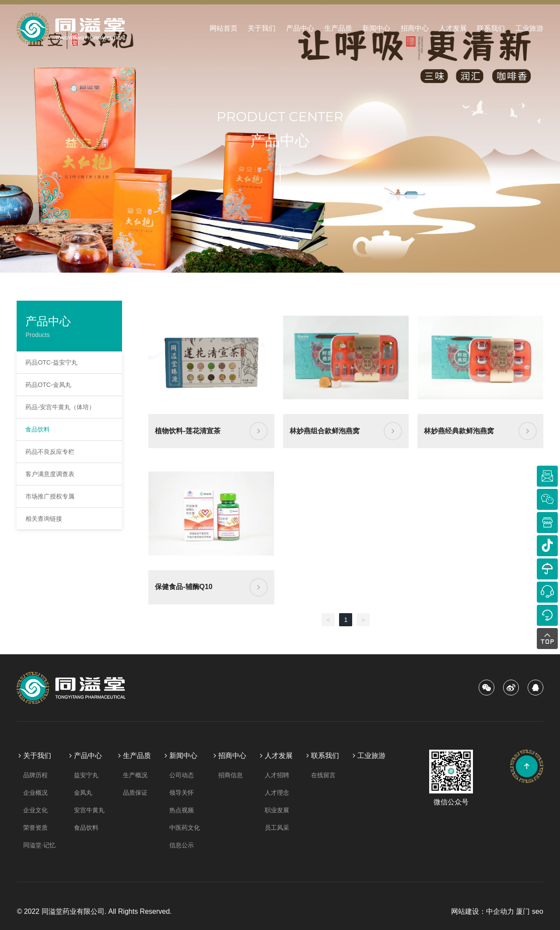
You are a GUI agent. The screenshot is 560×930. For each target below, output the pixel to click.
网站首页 (224, 28)
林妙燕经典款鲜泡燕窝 (459, 431)
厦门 (523, 911)
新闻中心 (376, 28)
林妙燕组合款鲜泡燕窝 (325, 431)
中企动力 (500, 911)
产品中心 (300, 28)
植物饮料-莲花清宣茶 (187, 431)
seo (538, 911)
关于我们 (262, 28)
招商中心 (415, 28)
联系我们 (491, 28)
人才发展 (453, 28)
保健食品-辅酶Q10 (184, 587)
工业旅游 (529, 28)
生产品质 (338, 28)
